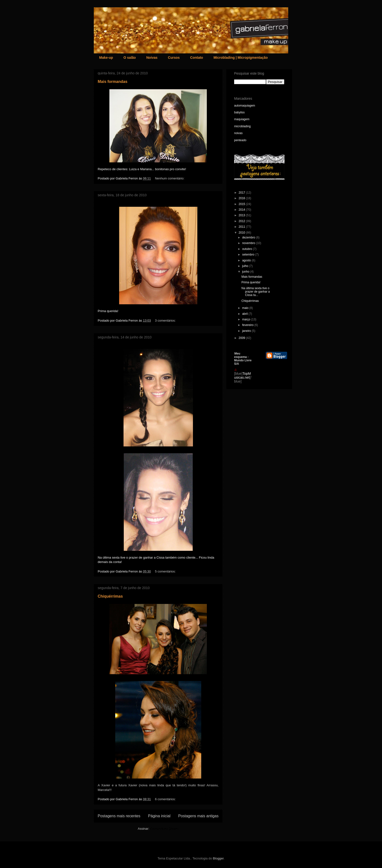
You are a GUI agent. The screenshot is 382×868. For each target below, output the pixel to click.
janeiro (247, 331)
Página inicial (159, 816)
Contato (197, 58)
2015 (242, 204)
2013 (242, 215)
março (247, 319)
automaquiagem (245, 106)
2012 (242, 221)
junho (246, 272)
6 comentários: (166, 799)
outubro (248, 249)
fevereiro (248, 325)
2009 (242, 338)
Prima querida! (251, 282)
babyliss (239, 112)
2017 (242, 193)
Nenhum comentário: (170, 178)
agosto (247, 260)
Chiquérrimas (110, 596)
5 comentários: (166, 571)
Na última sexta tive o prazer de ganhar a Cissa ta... (256, 292)
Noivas (152, 58)
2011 (242, 227)
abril (245, 314)
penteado (240, 140)
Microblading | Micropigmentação (241, 58)
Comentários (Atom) (164, 829)
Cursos (174, 58)
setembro (249, 255)
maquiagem (242, 119)
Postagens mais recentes (119, 816)
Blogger (218, 858)
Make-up (106, 58)
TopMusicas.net (242, 375)
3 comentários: (166, 321)
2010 (242, 233)
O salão (130, 58)
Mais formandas (113, 82)
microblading (242, 126)
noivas (238, 133)
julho (246, 266)
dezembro (249, 237)
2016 (242, 198)
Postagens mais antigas (198, 816)
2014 (242, 210)
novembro (249, 243)
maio (246, 308)
